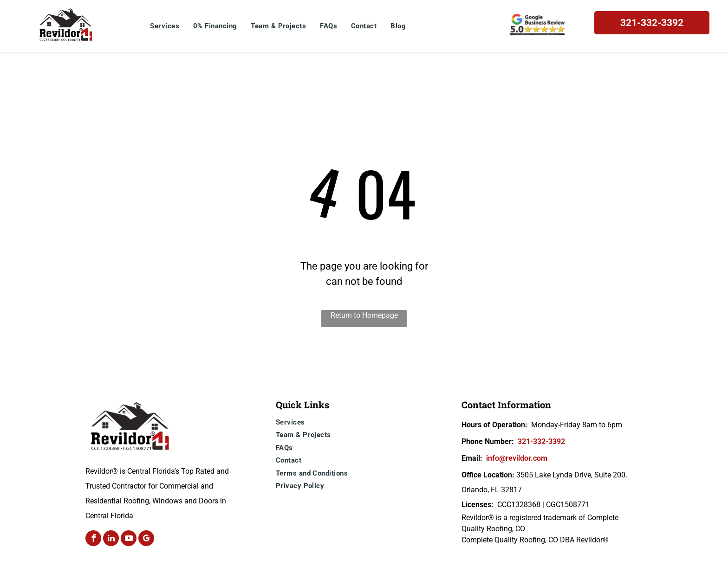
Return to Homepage (364, 315)
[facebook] (93, 539)
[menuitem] (165, 26)
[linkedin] (111, 539)
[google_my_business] (146, 539)
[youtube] (129, 539)
